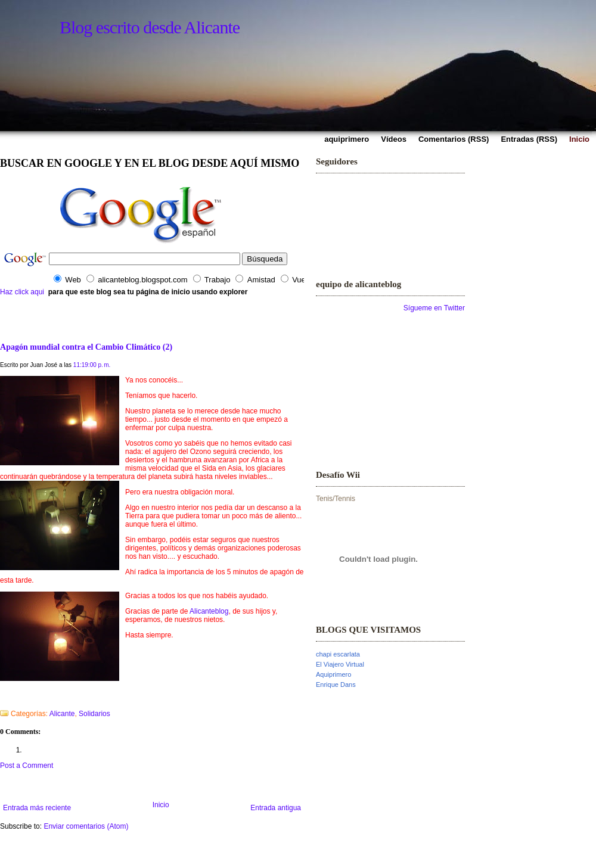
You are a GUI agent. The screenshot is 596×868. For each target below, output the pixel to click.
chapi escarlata (338, 654)
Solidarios (94, 714)
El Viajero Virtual (340, 664)
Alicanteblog (209, 611)
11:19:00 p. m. (92, 365)
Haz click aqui (22, 292)
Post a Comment (27, 766)
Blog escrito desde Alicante (150, 27)
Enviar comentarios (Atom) (86, 826)
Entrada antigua (276, 808)
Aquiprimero (333, 674)
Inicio (161, 805)
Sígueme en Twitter (434, 308)
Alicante (62, 714)
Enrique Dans (336, 685)
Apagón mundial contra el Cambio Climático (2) (86, 347)
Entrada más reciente (37, 808)
